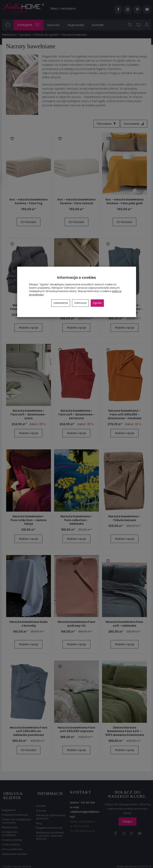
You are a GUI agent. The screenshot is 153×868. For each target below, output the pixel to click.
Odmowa (80, 303)
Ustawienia (61, 303)
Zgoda (97, 303)
